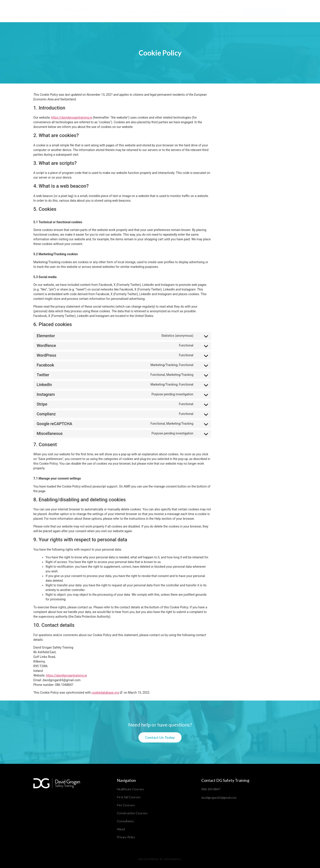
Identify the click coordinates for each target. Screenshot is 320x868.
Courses (132, 11)
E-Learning (156, 11)
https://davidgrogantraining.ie (72, 117)
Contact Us (221, 11)
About (202, 11)
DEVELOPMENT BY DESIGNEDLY (160, 859)
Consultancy (182, 11)
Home (113, 11)
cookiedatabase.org (105, 693)
